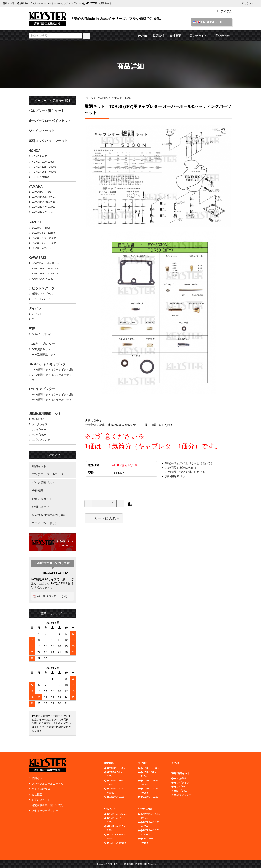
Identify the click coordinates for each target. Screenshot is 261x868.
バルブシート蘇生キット (46, 111)
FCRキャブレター (42, 344)
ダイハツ (35, 308)
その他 (175, 763)
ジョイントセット (42, 131)
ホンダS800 (39, 435)
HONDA (35, 151)
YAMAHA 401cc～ (42, 212)
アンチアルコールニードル (49, 474)
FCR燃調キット (41, 349)
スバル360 (38, 419)
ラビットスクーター (43, 288)
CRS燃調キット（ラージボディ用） (53, 370)
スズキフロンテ (41, 440)
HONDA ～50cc (41, 156)
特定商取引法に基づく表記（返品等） (189, 463)
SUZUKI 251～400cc (44, 243)
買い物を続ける (175, 476)
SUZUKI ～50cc (41, 228)
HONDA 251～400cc (44, 172)
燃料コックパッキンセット (48, 141)
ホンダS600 (39, 430)
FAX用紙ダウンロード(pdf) (54, 596)
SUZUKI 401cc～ (42, 248)
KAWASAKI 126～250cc (46, 268)
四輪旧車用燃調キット (45, 414)
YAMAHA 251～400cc (44, 207)
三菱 (32, 329)
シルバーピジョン (42, 334)
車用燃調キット (181, 773)
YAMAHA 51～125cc (44, 197)
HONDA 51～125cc (43, 162)
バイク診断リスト (43, 482)
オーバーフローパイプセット (50, 121)
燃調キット (39, 466)
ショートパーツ (41, 299)
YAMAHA (103, 98)
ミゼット (37, 314)
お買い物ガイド (197, 36)
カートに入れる (104, 518)
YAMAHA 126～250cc (44, 202)
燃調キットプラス (42, 294)
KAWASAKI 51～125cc (45, 263)
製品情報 (158, 36)
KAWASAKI (37, 258)
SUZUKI (35, 222)
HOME (143, 36)
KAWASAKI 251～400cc (46, 274)
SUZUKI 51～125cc (43, 233)
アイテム (222, 12)
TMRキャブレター (42, 389)
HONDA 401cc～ (42, 177)
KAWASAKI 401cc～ (44, 279)
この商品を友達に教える (181, 468)
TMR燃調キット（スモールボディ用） (52, 402)
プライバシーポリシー (46, 523)
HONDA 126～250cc (44, 167)
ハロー (36, 319)
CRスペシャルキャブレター (49, 364)
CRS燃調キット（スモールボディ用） (52, 377)
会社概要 (175, 36)
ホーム (89, 98)
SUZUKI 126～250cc (44, 238)
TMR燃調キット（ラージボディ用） (53, 394)
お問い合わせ (221, 36)
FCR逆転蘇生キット (44, 354)
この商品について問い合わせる (185, 472)
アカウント (248, 4)
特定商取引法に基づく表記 (49, 515)
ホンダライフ (40, 424)
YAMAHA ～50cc (121, 98)
